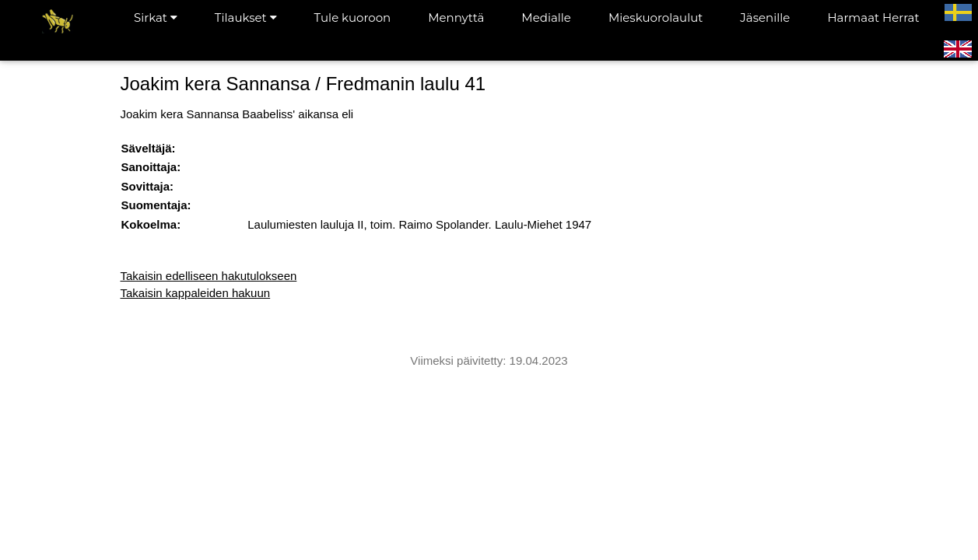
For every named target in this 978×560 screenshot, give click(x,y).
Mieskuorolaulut (656, 17)
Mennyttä (456, 17)
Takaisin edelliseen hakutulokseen (209, 276)
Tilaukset (246, 17)
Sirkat (156, 17)
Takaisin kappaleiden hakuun (196, 293)
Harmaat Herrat (873, 17)
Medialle (546, 17)
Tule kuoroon (353, 17)
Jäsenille (765, 17)
